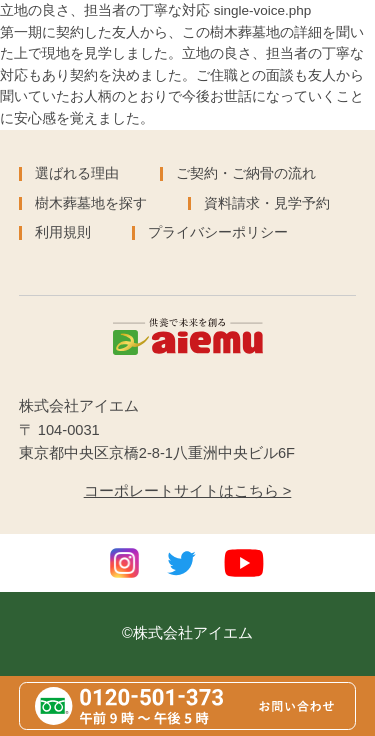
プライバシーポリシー (218, 232)
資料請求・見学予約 (267, 203)
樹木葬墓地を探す (91, 203)
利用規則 (63, 232)
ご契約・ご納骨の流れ (246, 173)
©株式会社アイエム (187, 633)
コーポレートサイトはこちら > (188, 491)
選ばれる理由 (77, 173)
